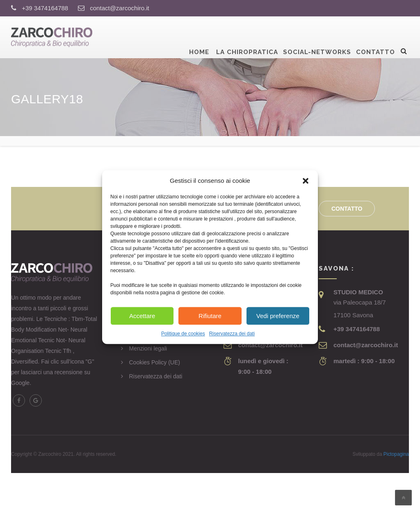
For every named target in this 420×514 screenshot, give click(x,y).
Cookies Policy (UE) (155, 362)
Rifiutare (210, 316)
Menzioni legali (148, 348)
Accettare (142, 316)
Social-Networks (317, 36)
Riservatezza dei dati (232, 334)
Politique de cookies (183, 334)
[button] (306, 181)
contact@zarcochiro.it (119, 8)
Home (199, 36)
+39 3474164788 (45, 8)
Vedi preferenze (278, 316)
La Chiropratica (246, 36)
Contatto (375, 36)
